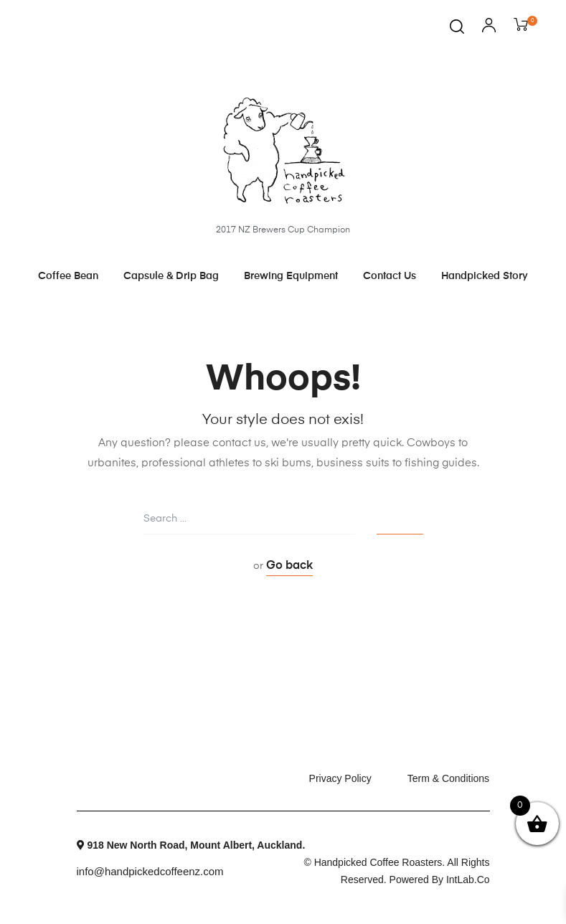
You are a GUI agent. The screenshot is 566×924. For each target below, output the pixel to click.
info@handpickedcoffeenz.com (150, 871)
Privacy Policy (340, 778)
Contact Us (390, 276)
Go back (289, 566)
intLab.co (468, 880)
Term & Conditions (448, 778)
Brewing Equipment (291, 276)
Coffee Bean (68, 276)
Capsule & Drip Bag (171, 276)
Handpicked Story (485, 276)
